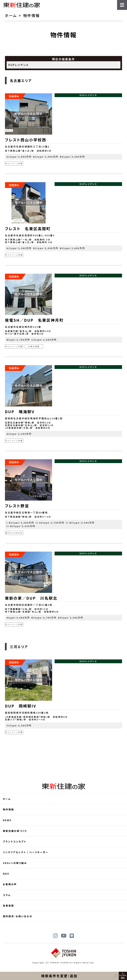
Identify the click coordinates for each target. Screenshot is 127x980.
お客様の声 (10, 884)
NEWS (7, 820)
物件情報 (8, 809)
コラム (7, 895)
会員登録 (8, 906)
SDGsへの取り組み (15, 863)
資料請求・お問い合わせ (18, 916)
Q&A (6, 873)
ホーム (11, 15)
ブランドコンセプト (15, 841)
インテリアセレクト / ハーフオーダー (25, 852)
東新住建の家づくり (15, 831)
